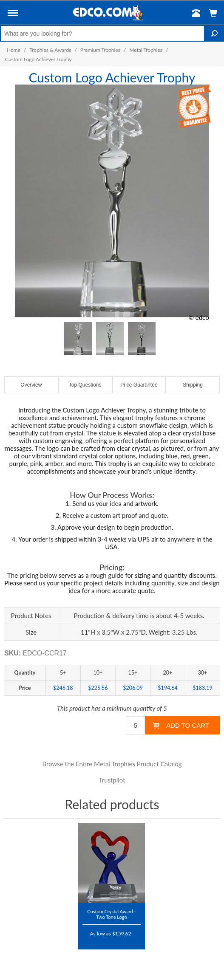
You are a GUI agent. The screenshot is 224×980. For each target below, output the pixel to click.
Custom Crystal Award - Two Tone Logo (111, 914)
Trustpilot (112, 780)
